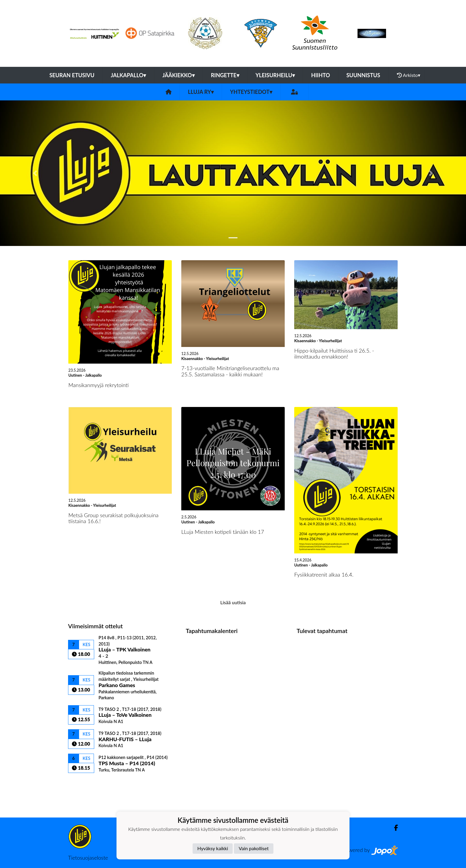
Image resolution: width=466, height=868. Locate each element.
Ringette (225, 75)
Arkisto (409, 75)
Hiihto (321, 75)
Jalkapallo (129, 75)
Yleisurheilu (275, 75)
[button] (35, 173)
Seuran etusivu (72, 75)
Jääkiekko (178, 75)
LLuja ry (201, 92)
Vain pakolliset (254, 848)
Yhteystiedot (251, 92)
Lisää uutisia (233, 602)
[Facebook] (394, 828)
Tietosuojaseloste (88, 858)
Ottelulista (83, 783)
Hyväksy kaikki (213, 848)
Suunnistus (363, 75)
